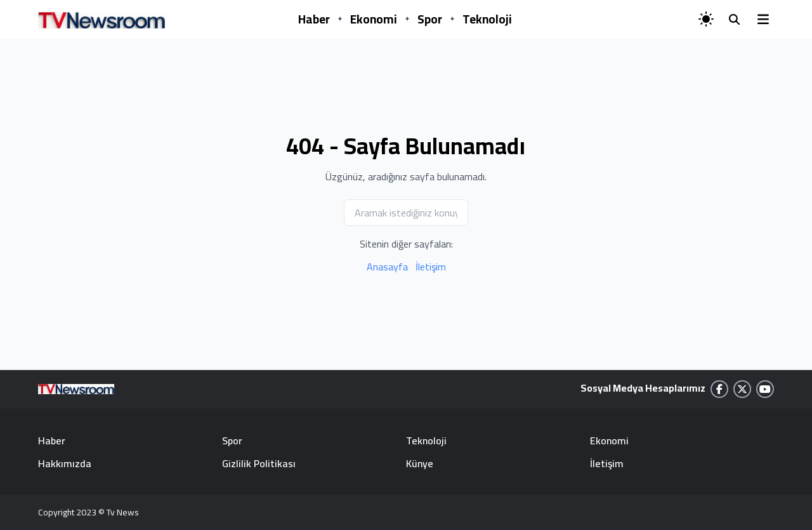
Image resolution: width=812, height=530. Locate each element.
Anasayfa (387, 267)
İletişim (431, 267)
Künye (420, 463)
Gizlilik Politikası (259, 463)
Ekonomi (374, 19)
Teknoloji (487, 19)
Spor (430, 19)
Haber (314, 19)
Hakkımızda (65, 463)
